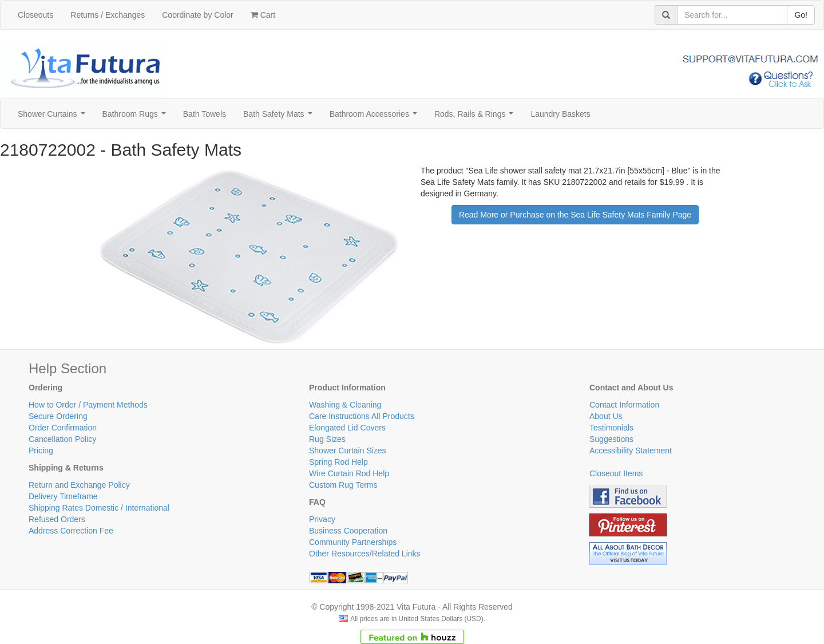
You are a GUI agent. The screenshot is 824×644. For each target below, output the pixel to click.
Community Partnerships (353, 542)
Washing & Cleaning (345, 405)
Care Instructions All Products (362, 416)
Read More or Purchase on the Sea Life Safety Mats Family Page (575, 215)
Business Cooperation (348, 531)
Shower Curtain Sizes (348, 451)
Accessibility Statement (631, 451)
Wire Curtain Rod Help (349, 473)
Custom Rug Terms (343, 485)
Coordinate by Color (198, 15)
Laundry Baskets (560, 114)
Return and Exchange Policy (79, 485)
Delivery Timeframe (63, 496)
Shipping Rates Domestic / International (99, 508)
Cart (263, 15)
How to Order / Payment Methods (88, 405)
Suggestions (611, 439)
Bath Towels (205, 114)
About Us (606, 416)
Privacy (322, 519)
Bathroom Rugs (136, 117)
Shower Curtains (54, 117)
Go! (801, 15)
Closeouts (35, 15)
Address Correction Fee (71, 531)
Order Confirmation (63, 428)
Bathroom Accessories (376, 117)
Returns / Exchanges (108, 15)
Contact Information (624, 405)
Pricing (41, 451)
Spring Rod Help (338, 462)
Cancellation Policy (62, 439)
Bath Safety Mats (280, 117)
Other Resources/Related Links (365, 554)
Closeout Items (616, 473)
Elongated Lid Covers (347, 428)
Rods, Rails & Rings (476, 117)
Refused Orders (57, 519)
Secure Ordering (58, 416)
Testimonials (611, 428)
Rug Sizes (327, 439)
